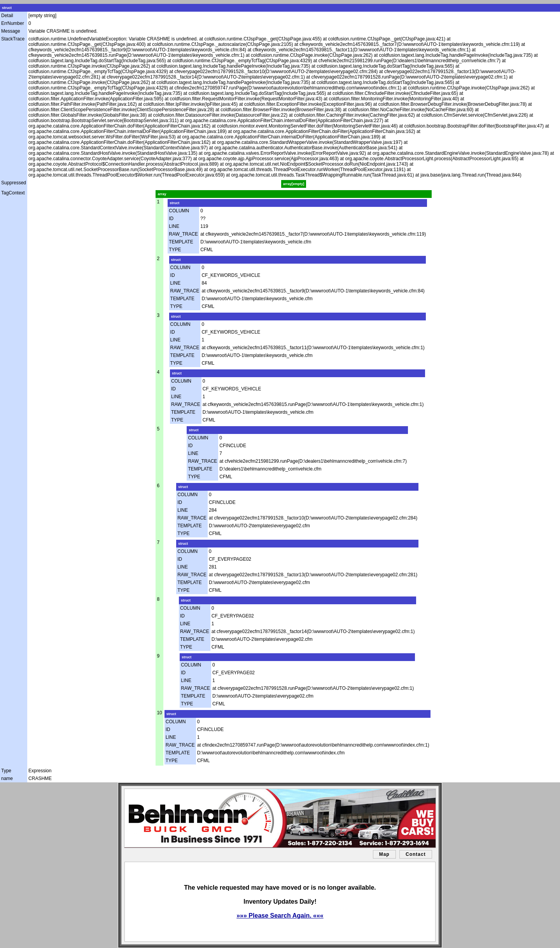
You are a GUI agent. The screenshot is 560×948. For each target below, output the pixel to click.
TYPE (175, 250)
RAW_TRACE (183, 234)
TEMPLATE (181, 242)
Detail (7, 16)
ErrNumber (13, 23)
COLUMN (179, 211)
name (7, 778)
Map (384, 854)
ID (171, 219)
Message (11, 31)
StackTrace (13, 39)
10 (159, 713)
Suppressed (14, 183)
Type (6, 771)
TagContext (13, 193)
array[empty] (294, 184)
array (162, 194)
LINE (174, 226)
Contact (416, 854)
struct (7, 8)
